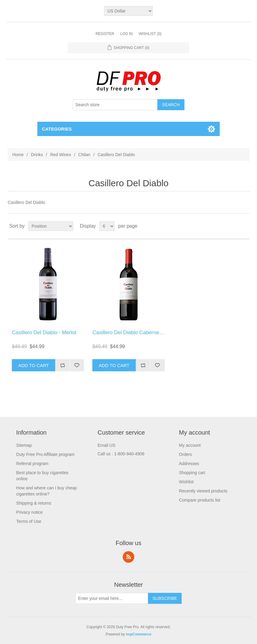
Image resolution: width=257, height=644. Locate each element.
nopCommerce (139, 634)
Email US (106, 445)
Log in (127, 34)
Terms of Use (29, 521)
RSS (128, 557)
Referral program (32, 464)
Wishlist (186, 482)
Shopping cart (192, 473)
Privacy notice (29, 512)
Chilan (84, 155)
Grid (233, 226)
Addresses (189, 464)
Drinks (37, 155)
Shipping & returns (34, 503)
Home (18, 155)
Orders (185, 454)
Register (105, 34)
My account (190, 445)
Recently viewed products (203, 491)
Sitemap (24, 445)
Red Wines (60, 155)
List (244, 226)
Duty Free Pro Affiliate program (45, 454)
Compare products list (200, 500)
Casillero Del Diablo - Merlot (44, 332)
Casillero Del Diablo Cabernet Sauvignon (139, 332)
